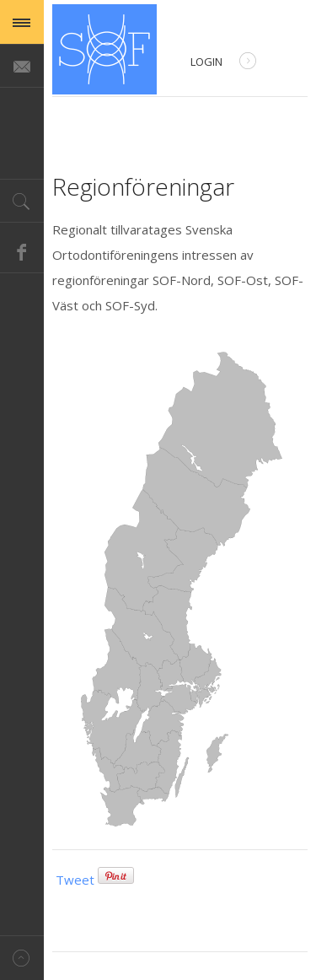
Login (223, 63)
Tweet (75, 880)
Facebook (22, 251)
